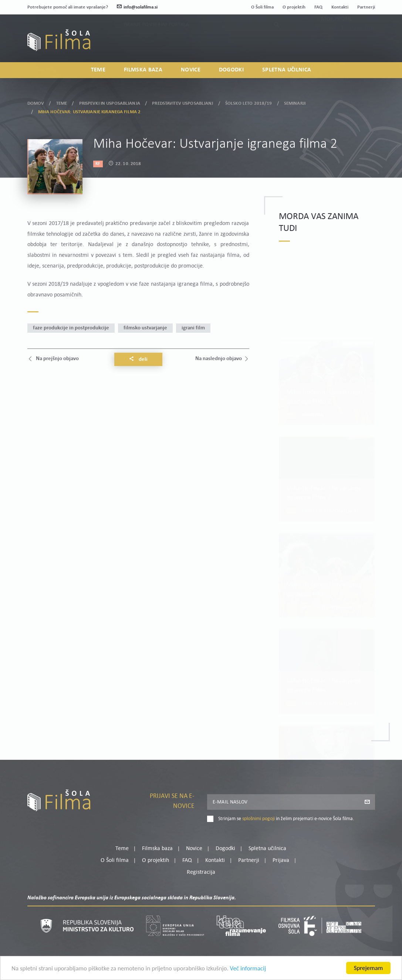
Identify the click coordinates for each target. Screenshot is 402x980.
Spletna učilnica (287, 70)
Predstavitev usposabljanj (183, 102)
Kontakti (340, 7)
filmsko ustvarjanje (145, 328)
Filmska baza (143, 70)
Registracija (362, 45)
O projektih (294, 7)
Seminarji (295, 102)
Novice (191, 70)
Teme (98, 70)
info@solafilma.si (137, 7)
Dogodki (231, 70)
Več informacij (248, 969)
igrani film (193, 328)
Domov (36, 102)
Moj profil (337, 36)
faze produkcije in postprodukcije (71, 328)
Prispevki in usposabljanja (110, 102)
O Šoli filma (262, 7)
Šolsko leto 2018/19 (249, 102)
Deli (138, 359)
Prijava (329, 45)
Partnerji (366, 7)
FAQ (318, 7)
